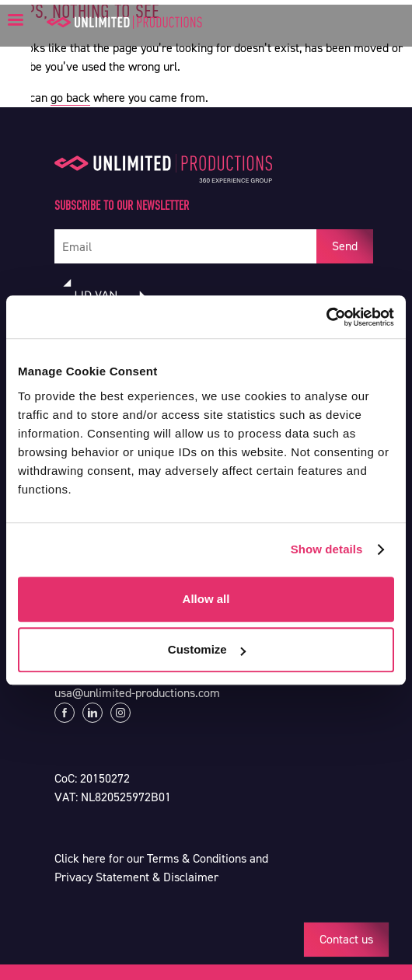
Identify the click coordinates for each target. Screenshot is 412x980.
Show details (327, 549)
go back (70, 98)
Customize (207, 649)
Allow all (206, 599)
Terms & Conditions (197, 858)
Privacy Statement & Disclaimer (136, 877)
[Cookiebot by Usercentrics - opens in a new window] (326, 317)
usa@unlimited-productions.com (137, 693)
